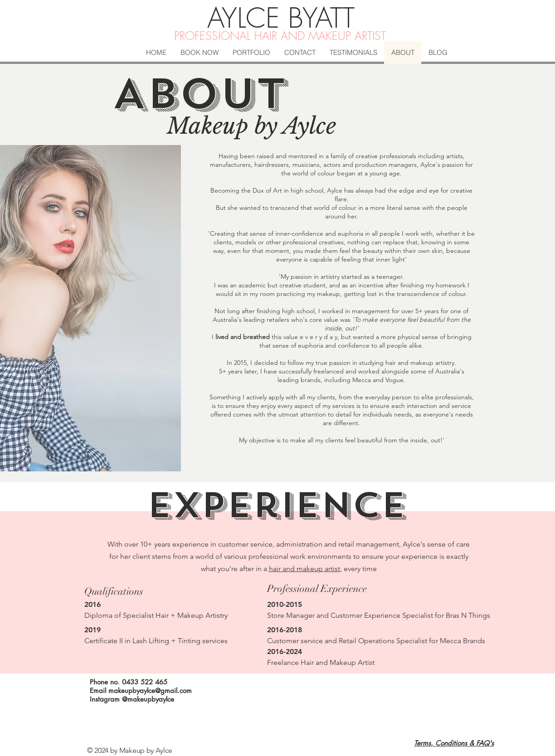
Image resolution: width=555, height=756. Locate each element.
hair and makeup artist (304, 569)
